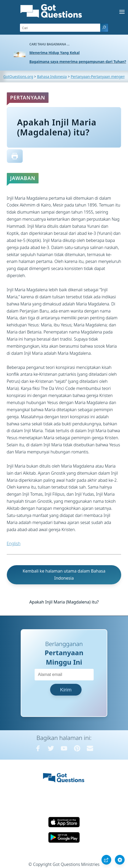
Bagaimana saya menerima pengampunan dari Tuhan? (78, 62)
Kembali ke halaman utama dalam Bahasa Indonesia (64, 575)
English (14, 543)
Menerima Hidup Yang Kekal (55, 53)
